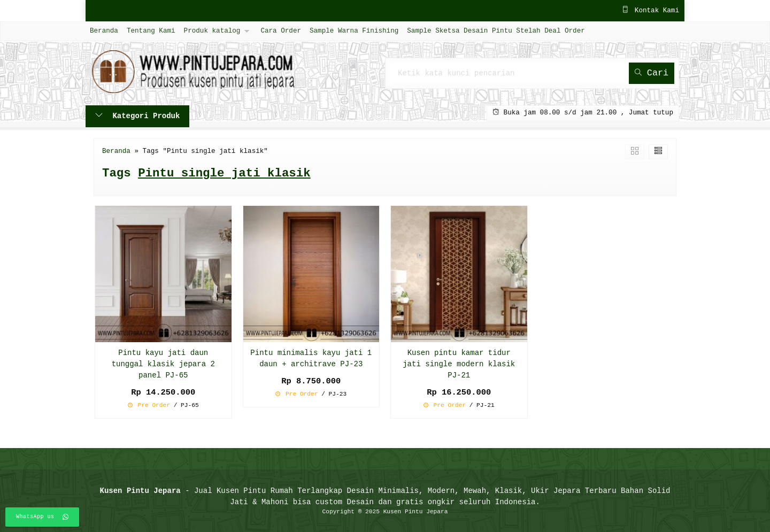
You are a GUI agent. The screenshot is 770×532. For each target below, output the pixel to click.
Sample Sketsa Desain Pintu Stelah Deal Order (496, 31)
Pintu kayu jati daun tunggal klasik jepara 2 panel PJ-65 (163, 364)
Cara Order (281, 31)
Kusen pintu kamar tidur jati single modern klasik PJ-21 (459, 364)
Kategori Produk (137, 116)
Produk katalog (212, 31)
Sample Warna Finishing (354, 31)
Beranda (104, 31)
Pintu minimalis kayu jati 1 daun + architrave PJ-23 (311, 359)
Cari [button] (652, 73)
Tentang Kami (151, 31)
